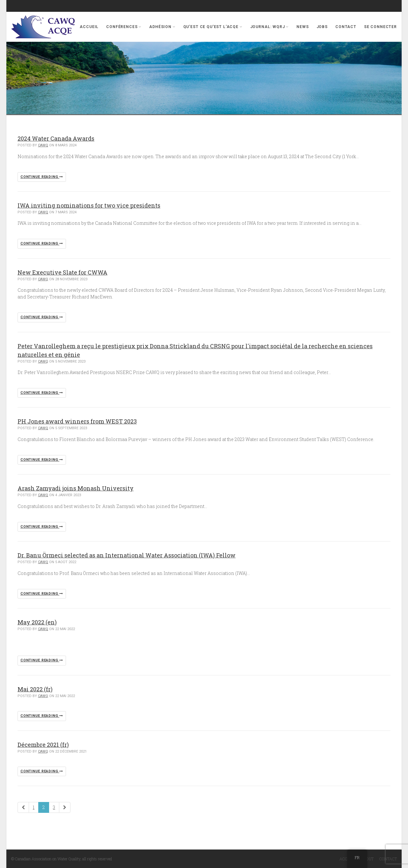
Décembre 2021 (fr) (43, 745)
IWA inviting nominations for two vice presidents (89, 205)
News (302, 27)
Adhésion (162, 27)
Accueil (89, 27)
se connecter (380, 27)
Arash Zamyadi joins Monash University (76, 488)
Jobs (322, 27)
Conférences (124, 27)
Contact (346, 27)
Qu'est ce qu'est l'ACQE (213, 27)
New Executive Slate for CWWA (62, 272)
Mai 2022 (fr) (35, 689)
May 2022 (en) (37, 622)
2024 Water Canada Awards (56, 138)
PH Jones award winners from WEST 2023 (77, 421)
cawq (43, 145)
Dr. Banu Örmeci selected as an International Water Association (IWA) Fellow (127, 555)
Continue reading (42, 177)
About (367, 859)
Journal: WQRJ (270, 27)
